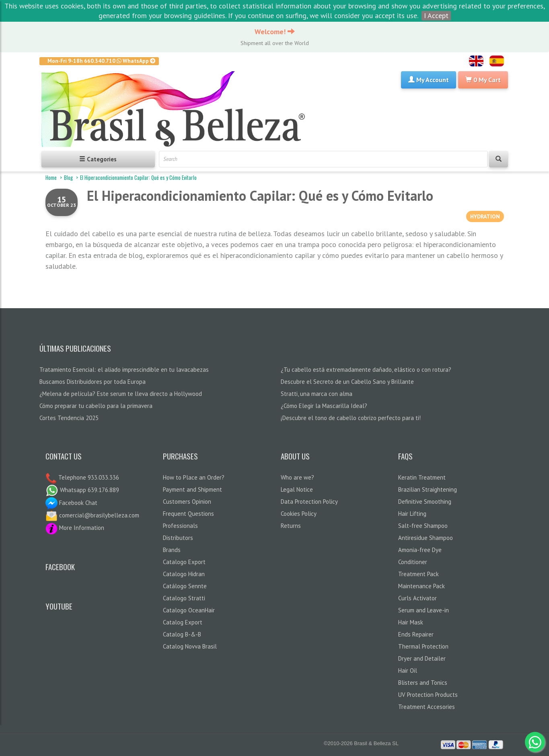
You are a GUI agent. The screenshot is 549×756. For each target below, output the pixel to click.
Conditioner (413, 562)
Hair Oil (408, 671)
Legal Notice (297, 489)
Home (51, 177)
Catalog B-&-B (182, 634)
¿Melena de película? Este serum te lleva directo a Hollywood (121, 394)
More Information (75, 528)
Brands (172, 550)
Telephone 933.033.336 (88, 477)
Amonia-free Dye (420, 550)
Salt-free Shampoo (423, 526)
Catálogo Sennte (185, 586)
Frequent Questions (188, 514)
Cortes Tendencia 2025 (69, 418)
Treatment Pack (418, 574)
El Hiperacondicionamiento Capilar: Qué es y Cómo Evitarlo (260, 196)
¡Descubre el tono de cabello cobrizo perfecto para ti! (351, 418)
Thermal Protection (423, 646)
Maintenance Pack (422, 586)
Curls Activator (417, 598)
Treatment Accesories (427, 707)
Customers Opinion (187, 502)
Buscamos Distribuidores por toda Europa (93, 382)
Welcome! (275, 32)
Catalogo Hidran (184, 574)
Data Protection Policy (309, 502)
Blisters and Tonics (423, 683)
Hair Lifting (412, 514)
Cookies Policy (299, 514)
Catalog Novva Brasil (190, 646)
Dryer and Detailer (422, 658)
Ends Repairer (416, 634)
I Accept (436, 15)
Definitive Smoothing (425, 502)
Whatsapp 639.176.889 (82, 490)
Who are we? (297, 477)
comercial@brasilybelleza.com (92, 515)
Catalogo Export (184, 562)
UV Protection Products (428, 695)
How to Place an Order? (194, 477)
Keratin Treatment (422, 477)
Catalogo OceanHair (189, 610)
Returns (291, 526)
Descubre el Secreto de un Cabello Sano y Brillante (347, 382)
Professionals (180, 526)
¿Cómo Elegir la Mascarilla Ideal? (324, 406)
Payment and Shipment (192, 489)
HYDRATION (485, 216)
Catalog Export (183, 622)
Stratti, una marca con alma (317, 394)
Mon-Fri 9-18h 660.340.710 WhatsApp (102, 61)
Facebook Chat (71, 503)
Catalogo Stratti (184, 598)
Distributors (178, 538)
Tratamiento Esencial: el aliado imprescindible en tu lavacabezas (124, 370)
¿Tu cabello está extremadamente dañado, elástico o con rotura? (366, 370)
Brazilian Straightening (428, 489)
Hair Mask (411, 622)
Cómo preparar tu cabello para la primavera (96, 406)
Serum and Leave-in (424, 610)
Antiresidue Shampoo (426, 538)
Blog (68, 177)
